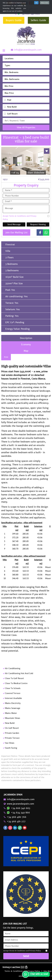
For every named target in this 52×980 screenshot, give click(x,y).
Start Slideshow (36, 173)
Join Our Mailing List (17, 232)
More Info (45, 3)
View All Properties (26, 127)
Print (6, 357)
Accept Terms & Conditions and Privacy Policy (20, 218)
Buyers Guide (14, 20)
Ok (36, 3)
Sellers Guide (38, 20)
